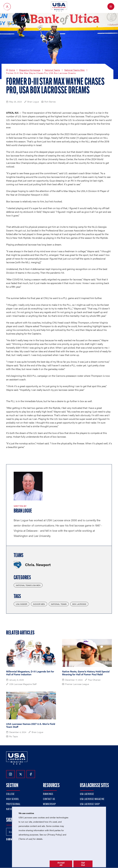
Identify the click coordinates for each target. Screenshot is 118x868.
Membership (49, 804)
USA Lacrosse (87, 794)
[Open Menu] (111, 7)
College (10, 794)
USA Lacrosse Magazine (92, 799)
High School (13, 799)
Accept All (61, 864)
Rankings (48, 794)
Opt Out (83, 864)
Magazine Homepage (30, 70)
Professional (13, 804)
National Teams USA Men (28, 585)
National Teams (52, 70)
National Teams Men (75, 70)
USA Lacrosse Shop (90, 804)
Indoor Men (39, 604)
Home (12, 70)
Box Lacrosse (79, 604)
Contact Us (49, 799)
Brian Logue (23, 511)
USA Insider (22, 604)
